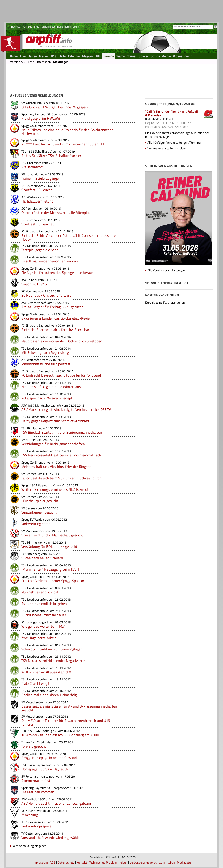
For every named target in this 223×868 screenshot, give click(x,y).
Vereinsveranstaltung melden (167, 148)
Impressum (40, 862)
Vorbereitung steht (36, 524)
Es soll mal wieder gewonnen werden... (51, 261)
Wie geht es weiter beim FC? (43, 626)
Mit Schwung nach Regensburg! (45, 352)
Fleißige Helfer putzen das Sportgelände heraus (57, 273)
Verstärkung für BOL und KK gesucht (49, 546)
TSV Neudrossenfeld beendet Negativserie (53, 661)
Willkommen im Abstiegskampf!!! (46, 672)
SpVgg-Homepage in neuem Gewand (49, 758)
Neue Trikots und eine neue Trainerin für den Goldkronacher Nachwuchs (67, 132)
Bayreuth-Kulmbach (22, 27)
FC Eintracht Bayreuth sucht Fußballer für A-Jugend (61, 375)
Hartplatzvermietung (37, 201)
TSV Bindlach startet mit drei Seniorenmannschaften (62, 432)
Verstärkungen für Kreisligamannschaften (53, 444)
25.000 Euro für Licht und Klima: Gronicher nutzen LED (63, 144)
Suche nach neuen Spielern (42, 558)
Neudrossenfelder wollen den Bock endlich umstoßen (62, 341)
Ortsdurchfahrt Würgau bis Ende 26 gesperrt (55, 107)
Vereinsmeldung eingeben (29, 846)
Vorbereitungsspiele (36, 826)
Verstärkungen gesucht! (39, 512)
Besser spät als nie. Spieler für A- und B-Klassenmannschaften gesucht (69, 708)
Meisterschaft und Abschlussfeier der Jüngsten (57, 467)
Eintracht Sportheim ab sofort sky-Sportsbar (55, 330)
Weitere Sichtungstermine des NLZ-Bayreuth (56, 489)
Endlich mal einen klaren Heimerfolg (49, 695)
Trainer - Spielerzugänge (40, 178)
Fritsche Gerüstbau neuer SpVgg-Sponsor (53, 581)
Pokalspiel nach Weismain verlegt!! (48, 398)
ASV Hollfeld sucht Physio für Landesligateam (56, 803)
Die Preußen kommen (38, 792)
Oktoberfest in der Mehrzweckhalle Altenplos (56, 213)
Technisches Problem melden (108, 862)
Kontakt (82, 862)
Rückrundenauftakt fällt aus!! (44, 615)
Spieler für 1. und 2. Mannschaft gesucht (52, 535)
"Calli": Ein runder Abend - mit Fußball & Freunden (172, 113)
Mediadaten (185, 862)
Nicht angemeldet (45, 27)
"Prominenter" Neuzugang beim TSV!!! (50, 569)
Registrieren (64, 27)
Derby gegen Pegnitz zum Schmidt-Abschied (55, 421)
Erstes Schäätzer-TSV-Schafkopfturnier (51, 156)
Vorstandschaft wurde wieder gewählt (50, 838)
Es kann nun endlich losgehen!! (45, 604)
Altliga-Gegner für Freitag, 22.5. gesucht (52, 307)
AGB (53, 862)
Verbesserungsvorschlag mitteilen (152, 862)
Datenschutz (66, 862)
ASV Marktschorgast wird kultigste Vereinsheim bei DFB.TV (66, 409)
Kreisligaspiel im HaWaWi (41, 118)
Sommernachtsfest (36, 781)
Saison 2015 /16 (34, 284)
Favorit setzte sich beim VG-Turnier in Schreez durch (61, 478)
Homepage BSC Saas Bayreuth (45, 769)
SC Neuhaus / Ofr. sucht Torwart (46, 295)
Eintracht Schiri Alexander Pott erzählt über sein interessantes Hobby (69, 237)
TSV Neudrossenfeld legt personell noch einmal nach (61, 455)
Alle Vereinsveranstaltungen (166, 270)
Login (76, 27)
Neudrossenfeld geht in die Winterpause (52, 387)
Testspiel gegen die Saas (40, 250)
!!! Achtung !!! (31, 815)
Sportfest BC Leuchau (38, 190)
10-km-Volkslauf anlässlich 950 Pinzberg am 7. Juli (60, 735)
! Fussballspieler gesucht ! (41, 501)
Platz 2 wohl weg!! (35, 683)
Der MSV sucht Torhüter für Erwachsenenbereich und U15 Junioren (66, 722)
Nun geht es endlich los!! (40, 592)
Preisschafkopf (32, 167)
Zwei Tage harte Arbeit (39, 638)
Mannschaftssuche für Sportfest (46, 364)
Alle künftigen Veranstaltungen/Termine (174, 142)
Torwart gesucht (34, 746)
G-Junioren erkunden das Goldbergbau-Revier (56, 318)
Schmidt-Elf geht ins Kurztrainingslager (52, 649)
